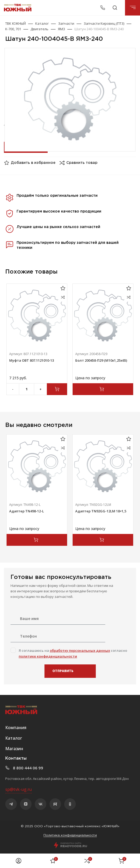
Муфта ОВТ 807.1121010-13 (32, 360)
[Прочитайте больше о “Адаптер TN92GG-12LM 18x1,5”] (103, 540)
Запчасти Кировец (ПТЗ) (104, 23)
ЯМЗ (61, 29)
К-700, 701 (13, 29)
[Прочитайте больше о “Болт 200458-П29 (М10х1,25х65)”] (103, 389)
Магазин (14, 749)
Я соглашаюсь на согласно (73, 653)
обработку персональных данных (80, 650)
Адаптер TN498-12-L (27, 511)
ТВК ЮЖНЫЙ (16, 23)
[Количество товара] (27, 389)
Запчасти (66, 23)
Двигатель (39, 29)
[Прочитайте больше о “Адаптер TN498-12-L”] (37, 540)
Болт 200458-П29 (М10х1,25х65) (101, 360)
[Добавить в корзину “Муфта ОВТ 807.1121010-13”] (57, 389)
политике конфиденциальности (48, 656)
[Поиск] (115, 8)
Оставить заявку (25, 147)
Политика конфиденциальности (70, 835)
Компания (16, 728)
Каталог (42, 23)
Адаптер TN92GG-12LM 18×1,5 (101, 511)
